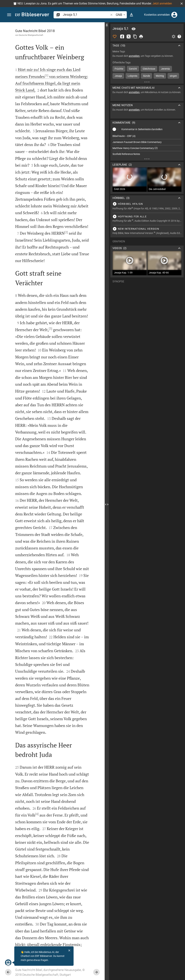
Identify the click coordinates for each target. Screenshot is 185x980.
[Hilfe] (179, 37)
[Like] (115, 37)
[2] (66, 232)
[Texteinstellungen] (131, 15)
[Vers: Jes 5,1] (134, 29)
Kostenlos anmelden (157, 15)
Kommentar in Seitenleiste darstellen (142, 129)
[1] (47, 75)
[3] (50, 329)
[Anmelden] (174, 15)
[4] (37, 814)
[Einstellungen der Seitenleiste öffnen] (174, 37)
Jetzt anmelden (162, 3)
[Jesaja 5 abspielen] (147, 204)
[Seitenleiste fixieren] (107, 25)
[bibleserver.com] (32, 15)
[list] (147, 145)
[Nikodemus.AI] (8, 963)
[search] (86, 15)
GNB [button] (121, 15)
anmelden (134, 56)
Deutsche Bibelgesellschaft (31, 35)
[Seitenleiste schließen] (107, 504)
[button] (182, 4)
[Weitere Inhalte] (147, 82)
